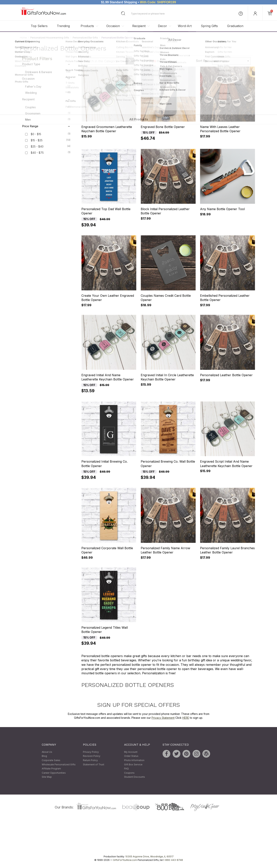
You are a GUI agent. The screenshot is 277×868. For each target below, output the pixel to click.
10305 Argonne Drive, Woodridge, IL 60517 (149, 856)
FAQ (126, 769)
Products (87, 26)
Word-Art (185, 26)
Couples (48, 107)
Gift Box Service (133, 764)
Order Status (131, 756)
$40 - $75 (37, 153)
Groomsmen (48, 113)
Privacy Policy (91, 752)
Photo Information (134, 760)
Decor (162, 26)
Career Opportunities (54, 773)
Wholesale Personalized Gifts (59, 764)
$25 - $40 (37, 147)
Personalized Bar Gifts (85, 38)
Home (23, 38)
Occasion (113, 26)
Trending (63, 26)
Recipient (139, 26)
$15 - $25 (37, 140)
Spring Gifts (209, 26)
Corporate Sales (51, 760)
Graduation (235, 26)
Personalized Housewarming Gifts (50, 38)
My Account (131, 752)
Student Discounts (135, 777)
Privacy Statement (163, 718)
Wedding (48, 93)
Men (48, 119)
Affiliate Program (51, 769)
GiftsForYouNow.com (125, 860)
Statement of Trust (94, 764)
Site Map (47, 777)
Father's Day (48, 86)
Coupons (129, 773)
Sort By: (202, 61)
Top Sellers (39, 26)
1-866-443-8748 (173, 860)
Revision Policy (92, 756)
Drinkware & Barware (48, 72)
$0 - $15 (36, 134)
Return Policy (90, 760)
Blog (44, 756)
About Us (47, 752)
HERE (186, 718)
